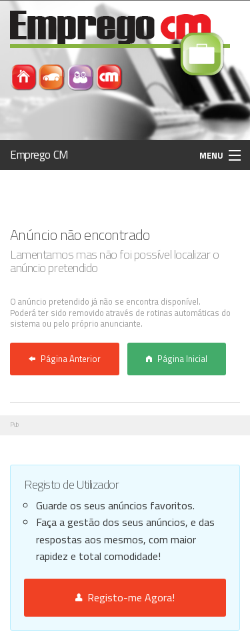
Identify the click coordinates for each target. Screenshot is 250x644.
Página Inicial (177, 359)
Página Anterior (65, 359)
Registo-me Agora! (125, 597)
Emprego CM (39, 155)
